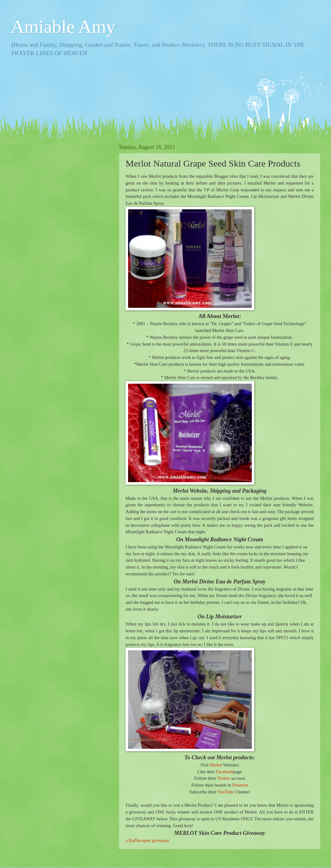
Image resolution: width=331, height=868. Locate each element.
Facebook (225, 772)
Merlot (216, 765)
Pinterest (240, 785)
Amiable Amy (63, 27)
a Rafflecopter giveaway (147, 840)
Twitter (224, 778)
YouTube (226, 792)
